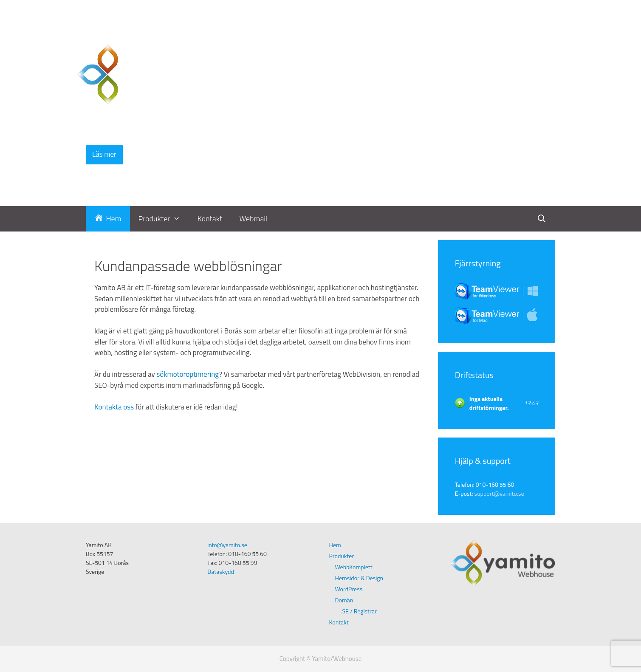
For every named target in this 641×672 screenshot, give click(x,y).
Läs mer (104, 154)
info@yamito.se (227, 545)
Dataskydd (221, 572)
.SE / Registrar (359, 611)
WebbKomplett (354, 567)
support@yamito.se (499, 493)
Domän (344, 600)
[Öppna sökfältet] (542, 219)
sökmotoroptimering (188, 374)
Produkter (164, 219)
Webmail (254, 219)
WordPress (349, 589)
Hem (335, 545)
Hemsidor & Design (359, 578)
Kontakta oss (114, 407)
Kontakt (210, 219)
